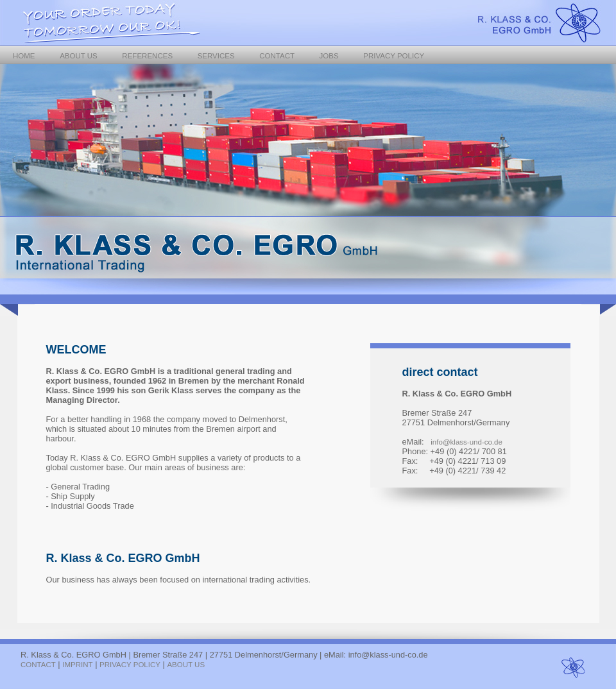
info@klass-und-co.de (466, 442)
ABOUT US (79, 56)
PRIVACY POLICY (394, 56)
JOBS (329, 56)
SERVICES (216, 56)
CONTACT (277, 56)
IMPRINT (77, 665)
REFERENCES (147, 56)
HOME (24, 56)
